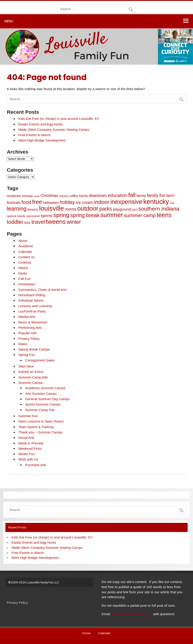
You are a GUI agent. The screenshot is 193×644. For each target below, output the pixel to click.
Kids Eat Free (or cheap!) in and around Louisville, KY (59, 119)
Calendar (25, 252)
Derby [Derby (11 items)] (83, 196)
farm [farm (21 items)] (170, 196)
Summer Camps (31, 383)
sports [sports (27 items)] (47, 216)
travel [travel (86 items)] (38, 222)
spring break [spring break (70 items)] (85, 215)
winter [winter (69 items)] (74, 222)
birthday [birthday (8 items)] (28, 196)
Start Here (26, 366)
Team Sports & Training (36, 427)
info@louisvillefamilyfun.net (131, 614)
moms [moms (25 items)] (71, 209)
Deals (23, 273)
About (23, 241)
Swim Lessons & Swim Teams (41, 421)
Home (86, 633)
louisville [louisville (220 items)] (52, 208)
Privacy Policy (29, 339)
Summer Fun (28, 416)
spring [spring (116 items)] (61, 215)
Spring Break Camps (34, 349)
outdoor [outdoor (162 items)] (88, 208)
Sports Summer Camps (43, 404)
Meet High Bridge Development (42, 140)
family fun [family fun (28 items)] (156, 195)
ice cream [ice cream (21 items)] (85, 203)
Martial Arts (27, 317)
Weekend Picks (30, 449)
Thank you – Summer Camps (40, 432)
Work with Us (28, 459)
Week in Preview (31, 443)
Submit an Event (31, 372)
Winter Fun (27, 454)
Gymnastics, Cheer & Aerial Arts (42, 290)
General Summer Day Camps (47, 399)
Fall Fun (24, 279)
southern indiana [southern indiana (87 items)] (159, 209)
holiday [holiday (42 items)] (67, 202)
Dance (23, 268)
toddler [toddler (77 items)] (15, 222)
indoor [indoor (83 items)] (102, 202)
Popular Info (28, 333)
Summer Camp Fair (40, 410)
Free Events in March (34, 135)
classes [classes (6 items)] (64, 196)
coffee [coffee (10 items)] (74, 196)
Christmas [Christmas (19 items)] (49, 196)
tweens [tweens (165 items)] (56, 222)
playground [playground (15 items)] (122, 209)
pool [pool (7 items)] (135, 210)
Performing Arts (30, 328)
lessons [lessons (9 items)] (33, 209)
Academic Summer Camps (45, 388)
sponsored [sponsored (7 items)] (33, 216)
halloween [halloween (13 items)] (51, 203)
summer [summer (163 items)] (112, 215)
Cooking (25, 262)
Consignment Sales (40, 360)
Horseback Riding (32, 295)
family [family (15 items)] (141, 196)
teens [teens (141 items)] (164, 215)
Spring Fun (27, 355)
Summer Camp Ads (33, 377)
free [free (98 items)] (37, 202)
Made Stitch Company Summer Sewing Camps (54, 130)
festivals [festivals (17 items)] (14, 203)
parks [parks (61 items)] (106, 209)
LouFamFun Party (32, 311)
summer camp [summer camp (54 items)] (140, 215)
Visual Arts (26, 438)
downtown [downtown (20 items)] (98, 196)
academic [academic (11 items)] (14, 196)
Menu (9, 21)
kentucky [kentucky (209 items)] (156, 202)
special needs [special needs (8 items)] (16, 216)
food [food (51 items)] (26, 202)
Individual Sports (31, 300)
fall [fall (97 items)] (132, 195)
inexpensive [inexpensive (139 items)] (126, 202)
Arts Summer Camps (41, 394)
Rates (23, 344)
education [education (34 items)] (117, 195)
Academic (26, 246)
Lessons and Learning (35, 306)
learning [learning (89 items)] (17, 209)
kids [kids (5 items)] (172, 203)
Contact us (27, 257)
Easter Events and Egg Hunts (41, 124)
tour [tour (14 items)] (28, 222)
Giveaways (27, 284)
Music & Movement (33, 322)
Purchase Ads (36, 465)
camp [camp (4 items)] (37, 196)
